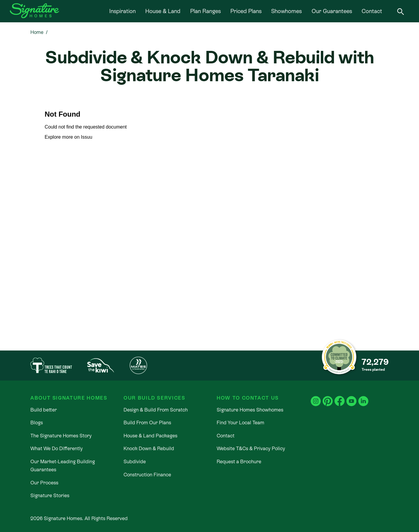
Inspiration (122, 11)
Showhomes (286, 11)
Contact (372, 11)
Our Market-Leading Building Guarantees (63, 466)
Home (37, 32)
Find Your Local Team (240, 423)
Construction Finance (147, 475)
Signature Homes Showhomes (250, 410)
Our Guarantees (332, 11)
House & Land (163, 11)
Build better (44, 410)
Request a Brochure (239, 462)
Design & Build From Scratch (156, 410)
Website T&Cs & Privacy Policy (251, 449)
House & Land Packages (150, 436)
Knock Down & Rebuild (149, 449)
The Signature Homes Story (61, 436)
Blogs (37, 423)
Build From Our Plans (147, 423)
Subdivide (135, 462)
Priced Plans (246, 11)
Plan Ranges (205, 11)
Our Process (44, 483)
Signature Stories (50, 496)
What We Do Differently (57, 449)
